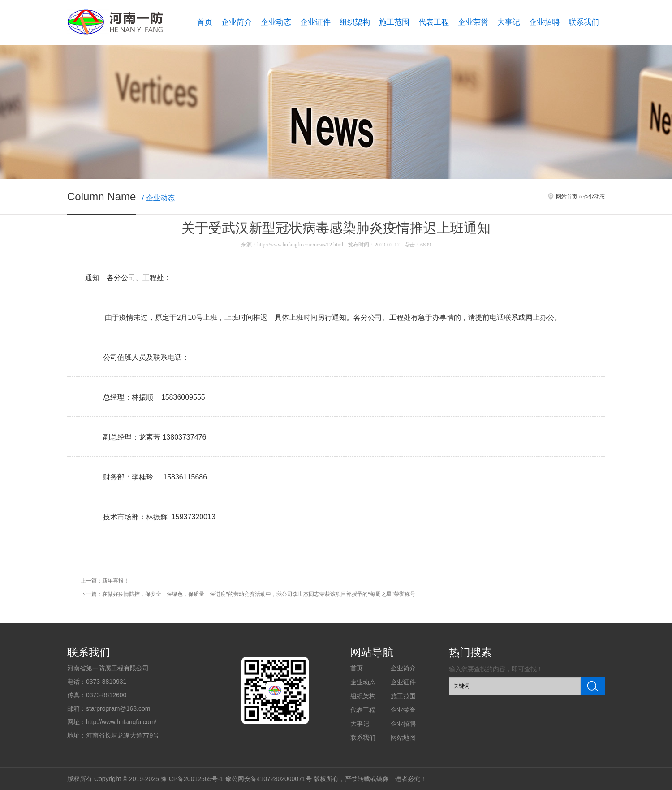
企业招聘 (544, 22)
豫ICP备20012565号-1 (192, 779)
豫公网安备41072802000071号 (269, 779)
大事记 (509, 22)
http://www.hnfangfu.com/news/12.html (300, 245)
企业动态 (276, 22)
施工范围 (394, 22)
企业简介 (237, 22)
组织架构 (355, 22)
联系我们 (584, 22)
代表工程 (434, 22)
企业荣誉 (473, 22)
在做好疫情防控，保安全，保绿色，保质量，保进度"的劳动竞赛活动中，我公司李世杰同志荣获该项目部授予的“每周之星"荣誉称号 (259, 594)
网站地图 (403, 738)
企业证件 (315, 22)
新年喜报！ (116, 581)
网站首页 (567, 197)
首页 (205, 22)
